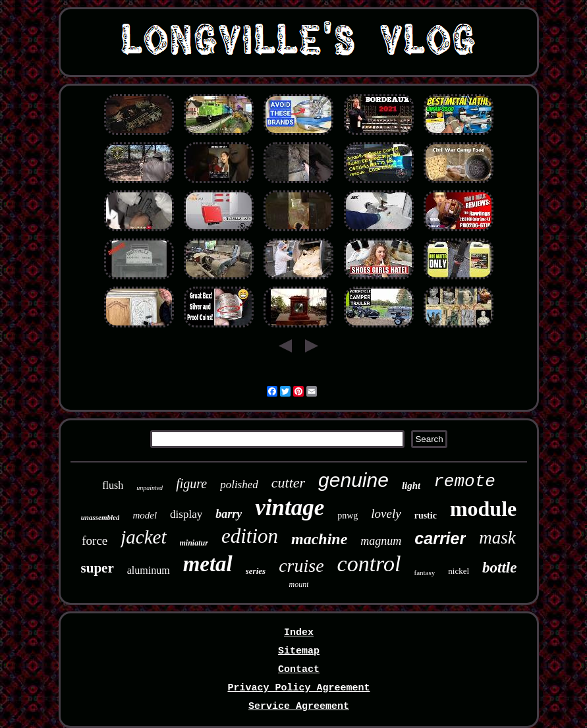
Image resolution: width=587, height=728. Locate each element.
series (256, 571)
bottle (499, 568)
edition (250, 536)
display (186, 514)
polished (239, 485)
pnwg (348, 516)
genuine (353, 480)
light (411, 486)
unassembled (100, 517)
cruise (301, 566)
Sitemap (299, 651)
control (369, 564)
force (95, 541)
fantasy (425, 573)
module (483, 509)
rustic (426, 516)
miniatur (194, 543)
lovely (386, 514)
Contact (299, 670)
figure (191, 484)
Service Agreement (299, 707)
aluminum (149, 570)
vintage (290, 508)
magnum (381, 541)
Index (299, 633)
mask (497, 538)
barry (229, 514)
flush (113, 485)
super (98, 568)
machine (319, 539)
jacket (143, 537)
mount (298, 584)
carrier (440, 538)
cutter (288, 483)
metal (208, 564)
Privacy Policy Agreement (298, 688)
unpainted (150, 488)
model (145, 515)
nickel (459, 571)
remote (464, 482)
